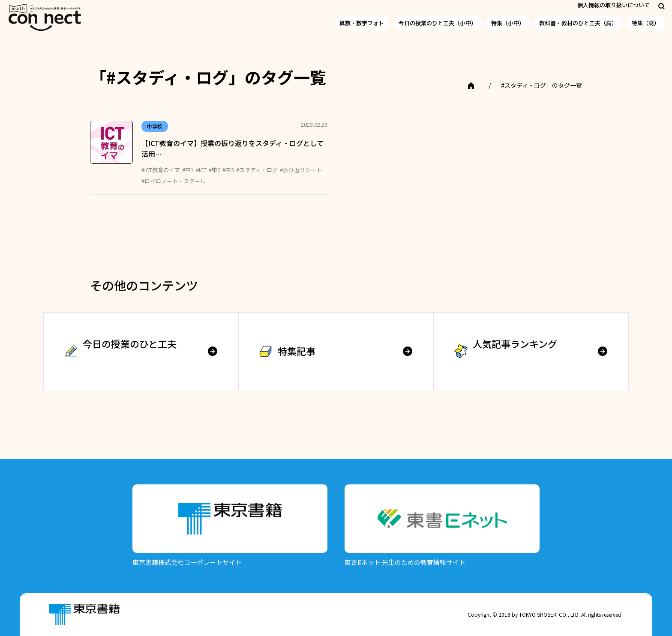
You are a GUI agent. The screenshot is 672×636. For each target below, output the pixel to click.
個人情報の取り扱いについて (613, 5)
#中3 (228, 170)
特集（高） (646, 23)
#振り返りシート (301, 170)
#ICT (201, 170)
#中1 (188, 170)
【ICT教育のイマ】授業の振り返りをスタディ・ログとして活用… (232, 149)
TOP (477, 85)
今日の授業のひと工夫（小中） (438, 23)
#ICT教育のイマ (161, 170)
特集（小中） (508, 23)
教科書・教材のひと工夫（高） (578, 23)
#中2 (214, 170)
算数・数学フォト (362, 23)
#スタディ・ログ (257, 170)
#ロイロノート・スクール (174, 181)
